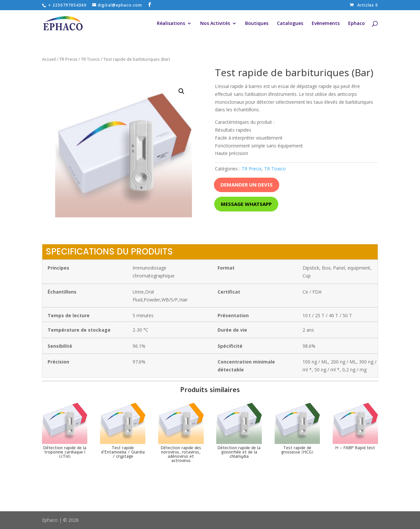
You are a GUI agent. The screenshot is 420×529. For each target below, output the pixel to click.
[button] (181, 91)
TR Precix (68, 59)
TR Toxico (90, 59)
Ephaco (357, 24)
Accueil (49, 59)
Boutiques (257, 24)
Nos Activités (215, 24)
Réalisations (171, 24)
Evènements (326, 24)
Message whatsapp (246, 204)
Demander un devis (247, 185)
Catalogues (290, 24)
